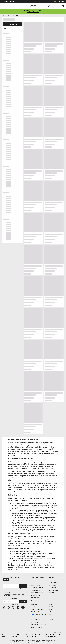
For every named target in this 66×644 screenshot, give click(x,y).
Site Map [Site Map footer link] (33, 601)
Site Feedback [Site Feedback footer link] (35, 598)
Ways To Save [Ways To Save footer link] (52, 588)
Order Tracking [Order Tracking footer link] (35, 585)
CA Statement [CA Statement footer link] (35, 622)
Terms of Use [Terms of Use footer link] (35, 617)
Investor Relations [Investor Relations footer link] (36, 627)
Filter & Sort (12, 24)
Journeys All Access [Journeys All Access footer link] (54, 583)
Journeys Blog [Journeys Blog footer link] (53, 585)
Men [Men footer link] (50, 612)
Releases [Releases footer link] (52, 620)
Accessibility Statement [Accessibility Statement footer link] (38, 620)
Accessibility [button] (59, 1)
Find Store (23, 601)
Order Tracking (8, 1)
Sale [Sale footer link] (50, 617)
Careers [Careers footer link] (33, 607)
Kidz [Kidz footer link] (50, 615)
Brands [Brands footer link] (51, 607)
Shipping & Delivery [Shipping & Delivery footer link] (36, 590)
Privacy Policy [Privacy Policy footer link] (35, 612)
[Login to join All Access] (33, 10)
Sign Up (6, 579)
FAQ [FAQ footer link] (32, 583)
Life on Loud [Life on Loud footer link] (52, 580)
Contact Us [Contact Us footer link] (34, 580)
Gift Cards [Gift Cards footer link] (51, 593)
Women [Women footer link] (51, 609)
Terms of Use (17, 592)
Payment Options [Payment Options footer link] (36, 595)
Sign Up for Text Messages (15, 583)
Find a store (15, 598)
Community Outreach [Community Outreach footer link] (37, 609)
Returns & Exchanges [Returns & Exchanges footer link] (37, 588)
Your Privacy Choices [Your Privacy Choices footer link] (38, 615)
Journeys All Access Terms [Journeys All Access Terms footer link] (39, 625)
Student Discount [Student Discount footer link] (53, 590)
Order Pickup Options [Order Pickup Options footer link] (37, 593)
